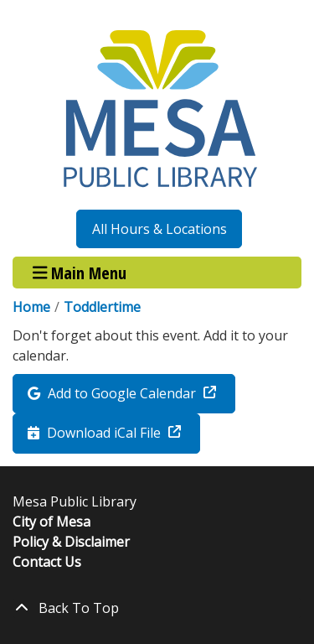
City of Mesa (51, 522)
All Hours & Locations (160, 229)
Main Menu (80, 272)
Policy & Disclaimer (71, 542)
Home (31, 307)
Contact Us (47, 562)
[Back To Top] (157, 608)
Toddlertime (102, 307)
